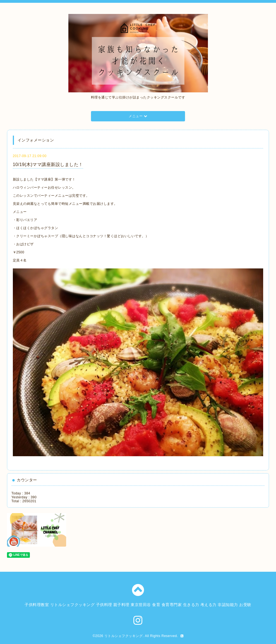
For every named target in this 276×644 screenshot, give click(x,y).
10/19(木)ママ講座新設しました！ (48, 164)
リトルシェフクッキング (124, 636)
